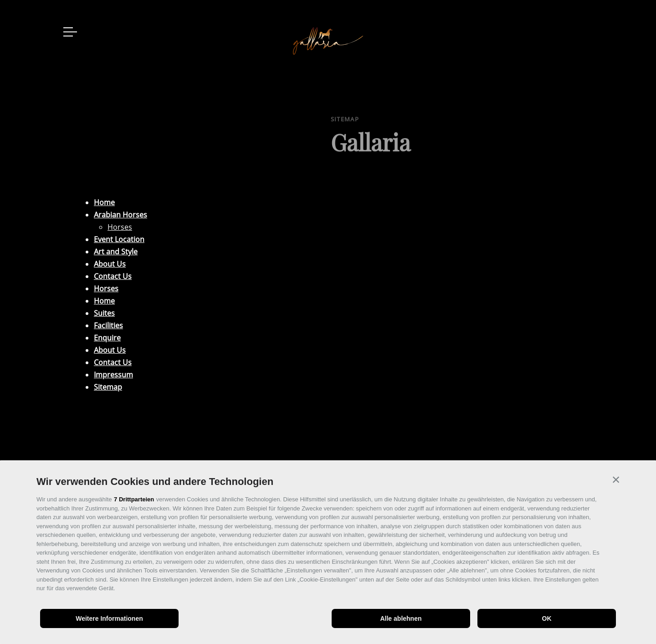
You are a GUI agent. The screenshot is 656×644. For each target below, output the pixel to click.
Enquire (107, 338)
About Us (110, 264)
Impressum (113, 375)
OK (547, 618)
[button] (616, 479)
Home (104, 202)
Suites (104, 313)
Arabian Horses (120, 215)
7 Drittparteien (134, 499)
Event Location (119, 239)
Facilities (108, 325)
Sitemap (108, 387)
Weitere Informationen (109, 618)
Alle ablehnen (401, 618)
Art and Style (116, 252)
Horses (120, 227)
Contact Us (113, 276)
